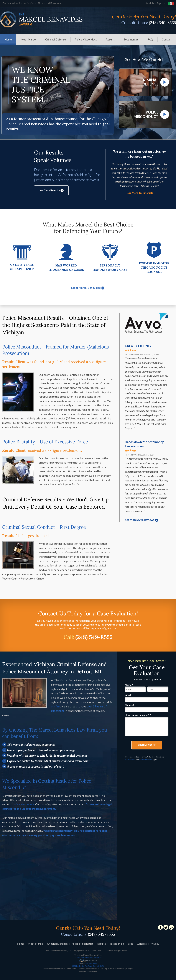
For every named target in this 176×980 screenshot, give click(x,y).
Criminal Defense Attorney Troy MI (92, 969)
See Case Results (51, 191)
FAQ (150, 39)
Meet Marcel (29, 39)
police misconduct (24, 805)
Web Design (84, 972)
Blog (131, 944)
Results (110, 39)
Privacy (155, 944)
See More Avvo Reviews (142, 521)
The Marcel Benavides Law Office (88, 958)
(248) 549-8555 (162, 23)
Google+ (130, 969)
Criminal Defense (56, 39)
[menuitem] (8, 39)
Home (8, 39)
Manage (93, 972)
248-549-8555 (88, 966)
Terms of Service (146, 760)
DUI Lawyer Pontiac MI (116, 969)
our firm (56, 707)
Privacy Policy (130, 760)
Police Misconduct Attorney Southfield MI (60, 969)
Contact (167, 39)
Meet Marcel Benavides (88, 289)
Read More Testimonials (139, 193)
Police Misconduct (86, 39)
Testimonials (131, 39)
